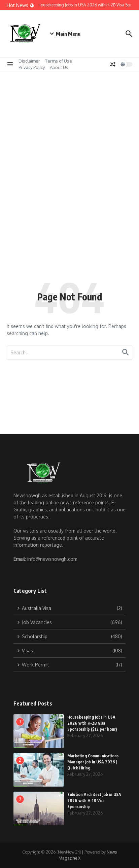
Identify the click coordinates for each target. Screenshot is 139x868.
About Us (59, 67)
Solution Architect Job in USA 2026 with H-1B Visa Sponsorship (94, 801)
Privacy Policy (32, 67)
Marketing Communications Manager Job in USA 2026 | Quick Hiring (93, 762)
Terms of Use (59, 61)
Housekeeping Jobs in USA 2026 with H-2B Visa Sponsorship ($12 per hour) (92, 723)
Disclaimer (29, 61)
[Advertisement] (69, 144)
